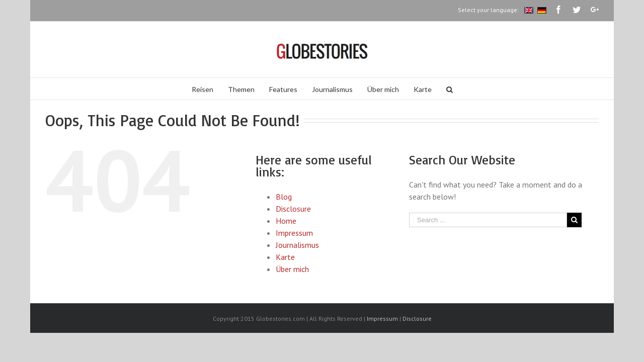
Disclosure (293, 209)
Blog (284, 197)
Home (286, 221)
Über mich (292, 269)
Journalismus (297, 245)
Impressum (294, 233)
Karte (285, 257)
